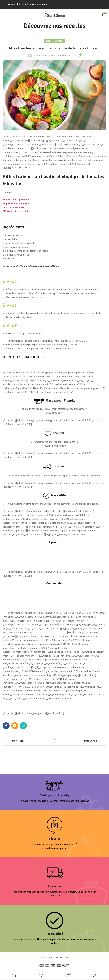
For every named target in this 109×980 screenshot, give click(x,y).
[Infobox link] (54, 792)
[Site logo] (55, 14)
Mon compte (54, 606)
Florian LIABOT (41, 56)
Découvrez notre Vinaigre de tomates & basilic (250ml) (31, 266)
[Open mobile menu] (4, 14)
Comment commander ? (54, 598)
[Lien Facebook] (6, 726)
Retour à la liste (55, 741)
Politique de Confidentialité (55, 557)
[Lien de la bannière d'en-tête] (54, 5)
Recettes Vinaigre (54, 41)
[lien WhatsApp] (23, 726)
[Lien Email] (15, 726)
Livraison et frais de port (55, 591)
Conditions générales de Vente (54, 550)
